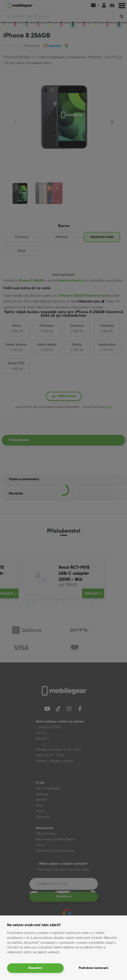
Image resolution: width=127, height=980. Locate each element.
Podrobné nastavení (93, 968)
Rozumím (35, 968)
